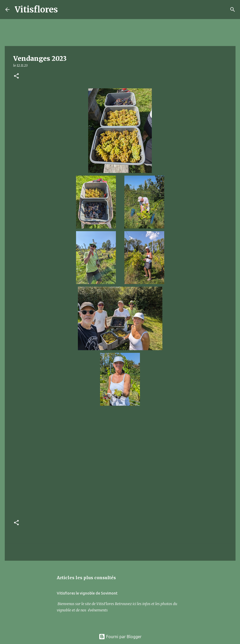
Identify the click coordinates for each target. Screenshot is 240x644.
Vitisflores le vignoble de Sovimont (87, 593)
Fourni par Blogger (120, 637)
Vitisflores (36, 10)
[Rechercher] (65, 10)
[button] (16, 76)
